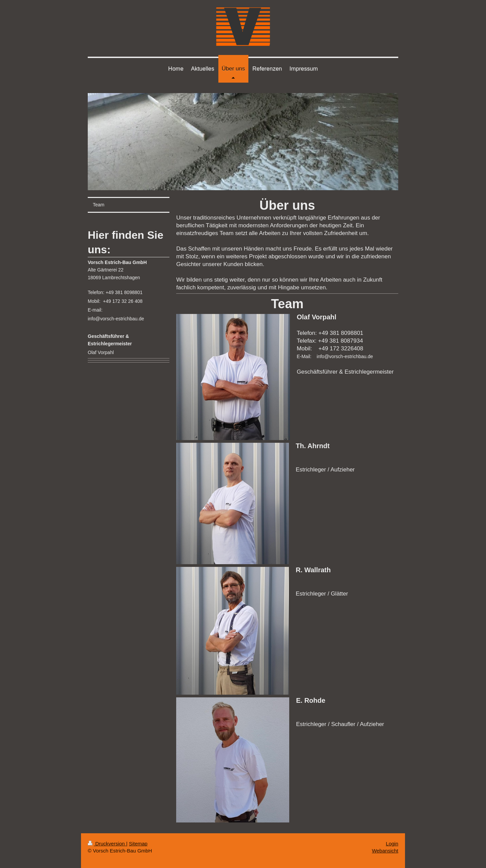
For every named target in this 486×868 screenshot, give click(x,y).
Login (392, 844)
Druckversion (107, 844)
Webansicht (385, 851)
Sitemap (138, 844)
